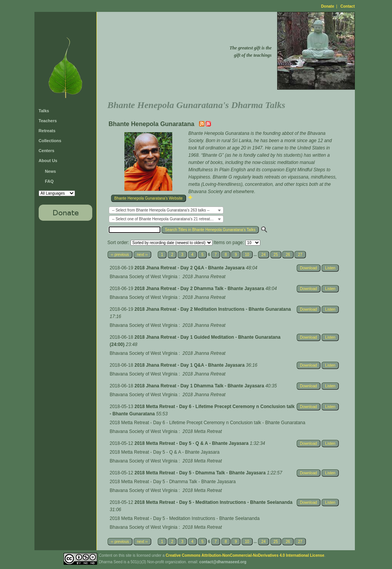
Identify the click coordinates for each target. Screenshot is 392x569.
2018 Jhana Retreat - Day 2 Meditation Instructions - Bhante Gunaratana (213, 309)
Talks (44, 111)
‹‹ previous (120, 255)
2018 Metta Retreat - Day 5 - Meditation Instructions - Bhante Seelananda (213, 502)
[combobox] (166, 210)
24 (264, 255)
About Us (48, 161)
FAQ (49, 181)
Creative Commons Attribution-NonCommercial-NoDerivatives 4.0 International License (245, 555)
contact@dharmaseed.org (223, 562)
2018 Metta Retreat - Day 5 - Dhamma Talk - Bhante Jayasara (201, 473)
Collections (50, 141)
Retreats (47, 131)
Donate (328, 6)
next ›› (142, 255)
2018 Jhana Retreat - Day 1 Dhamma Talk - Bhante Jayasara (200, 386)
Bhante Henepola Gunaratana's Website (149, 198)
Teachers (48, 121)
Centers (47, 151)
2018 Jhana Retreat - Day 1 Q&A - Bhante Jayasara (190, 365)
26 (288, 255)
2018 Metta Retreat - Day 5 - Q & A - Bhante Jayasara (192, 443)
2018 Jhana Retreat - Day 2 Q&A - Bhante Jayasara (190, 268)
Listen (330, 268)
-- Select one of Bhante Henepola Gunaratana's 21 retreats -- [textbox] (164, 219)
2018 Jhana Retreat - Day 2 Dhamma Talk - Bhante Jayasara (200, 289)
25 (276, 255)
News (50, 171)
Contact (347, 6)
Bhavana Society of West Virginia (144, 277)
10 (247, 255)
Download (309, 268)
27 (300, 255)
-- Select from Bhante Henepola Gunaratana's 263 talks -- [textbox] (161, 210)
